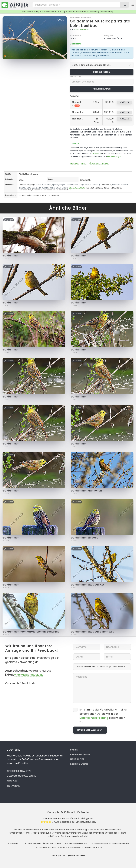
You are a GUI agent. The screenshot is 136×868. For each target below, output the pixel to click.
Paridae (48, 185)
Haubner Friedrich (82, 29)
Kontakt (74, 163)
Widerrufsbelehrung (76, 843)
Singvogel (31, 185)
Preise (74, 750)
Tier (88, 187)
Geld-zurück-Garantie (21, 776)
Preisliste (97, 154)
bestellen (124, 102)
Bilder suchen (79, 764)
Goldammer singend (85, 538)
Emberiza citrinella (81, 18)
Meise (88, 185)
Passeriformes (72, 185)
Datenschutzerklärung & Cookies (42, 843)
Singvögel (37, 187)
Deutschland (85, 179)
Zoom (60, 20)
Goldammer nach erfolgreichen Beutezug (31, 632)
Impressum (14, 843)
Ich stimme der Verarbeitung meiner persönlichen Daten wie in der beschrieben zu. (103, 716)
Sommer (22, 185)
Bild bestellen (102, 72)
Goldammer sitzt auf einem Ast (92, 632)
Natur (58, 187)
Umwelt (65, 187)
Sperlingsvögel (59, 185)
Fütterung (96, 185)
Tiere (92, 187)
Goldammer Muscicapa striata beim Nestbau (100, 23)
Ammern (45, 187)
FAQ (84, 163)
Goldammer (106, 185)
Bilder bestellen (80, 755)
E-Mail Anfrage (114, 157)
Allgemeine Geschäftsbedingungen (110, 843)
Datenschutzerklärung (94, 718)
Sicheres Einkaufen (99, 163)
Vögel (21, 179)
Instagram (13, 786)
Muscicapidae (25, 190)
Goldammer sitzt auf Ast (88, 585)
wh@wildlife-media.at (29, 675)
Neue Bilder (77, 759)
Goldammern (117, 187)
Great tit (40, 185)
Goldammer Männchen (86, 491)
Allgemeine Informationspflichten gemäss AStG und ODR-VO (69, 848)
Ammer (107, 187)
